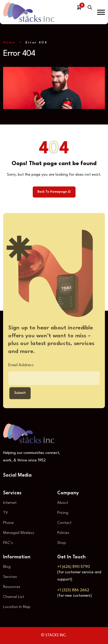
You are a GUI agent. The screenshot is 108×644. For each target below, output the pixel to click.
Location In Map (17, 607)
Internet (10, 503)
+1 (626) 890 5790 (74, 567)
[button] (101, 12)
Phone (8, 523)
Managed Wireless (19, 533)
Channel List (14, 597)
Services (10, 577)
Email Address (18, 366)
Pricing (63, 513)
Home (9, 43)
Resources (12, 587)
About (63, 503)
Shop (62, 543)
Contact (64, 523)
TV (6, 513)
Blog (7, 567)
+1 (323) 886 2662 (73, 590)
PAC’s (8, 543)
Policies (63, 533)
